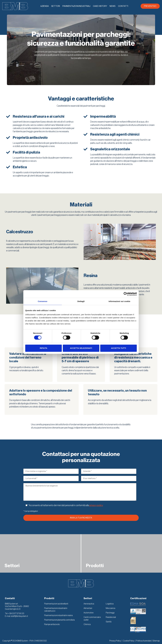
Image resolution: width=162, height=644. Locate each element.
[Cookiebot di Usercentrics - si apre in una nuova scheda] (126, 294)
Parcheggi (110, 613)
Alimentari (88, 608)
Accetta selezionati (81, 348)
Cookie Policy (129, 641)
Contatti (123, 6)
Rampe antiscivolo (52, 624)
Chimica (87, 624)
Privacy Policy (115, 641)
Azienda (45, 6)
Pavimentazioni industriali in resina (58, 615)
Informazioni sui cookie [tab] (120, 301)
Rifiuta (43, 348)
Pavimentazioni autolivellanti (56, 604)
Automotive (88, 613)
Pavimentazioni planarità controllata (59, 620)
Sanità (109, 622)
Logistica (110, 604)
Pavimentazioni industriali (76, 6)
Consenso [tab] (42, 301)
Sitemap (156, 641)
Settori (56, 6)
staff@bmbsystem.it (19, 616)
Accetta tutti (118, 348)
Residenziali (111, 617)
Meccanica (110, 608)
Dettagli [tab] (81, 301)
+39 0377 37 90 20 (16, 614)
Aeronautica (89, 604)
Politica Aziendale (144, 641)
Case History (100, 6)
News (113, 6)
